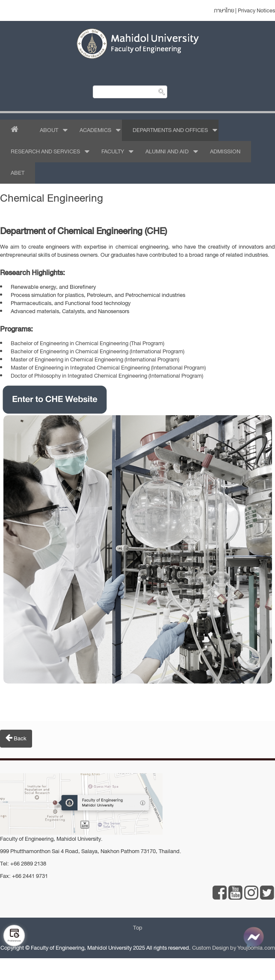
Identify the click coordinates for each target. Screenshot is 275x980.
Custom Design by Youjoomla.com (234, 948)
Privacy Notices (256, 10)
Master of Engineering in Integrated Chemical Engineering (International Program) (108, 368)
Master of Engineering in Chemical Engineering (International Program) (95, 359)
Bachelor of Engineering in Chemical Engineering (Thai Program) (87, 343)
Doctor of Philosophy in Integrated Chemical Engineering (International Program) (107, 376)
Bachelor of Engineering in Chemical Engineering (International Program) (98, 351)
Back (16, 738)
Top (138, 928)
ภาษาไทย (224, 10)
